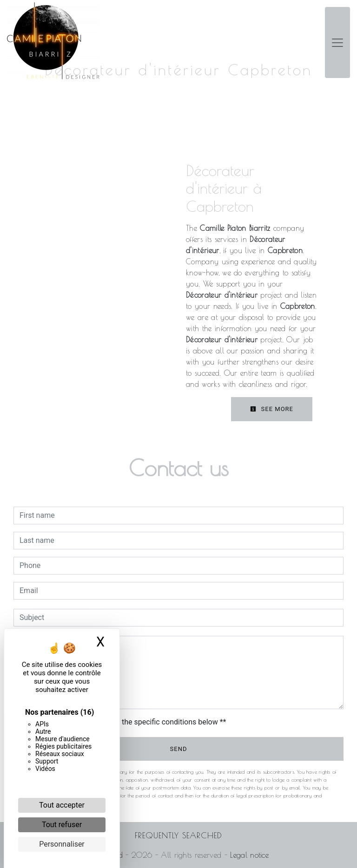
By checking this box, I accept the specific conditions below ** (124, 722)
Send (179, 749)
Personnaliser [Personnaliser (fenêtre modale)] (62, 844)
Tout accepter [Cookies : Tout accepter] (62, 805)
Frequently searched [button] (178, 835)
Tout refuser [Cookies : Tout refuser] (62, 825)
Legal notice (248, 855)
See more (272, 409)
